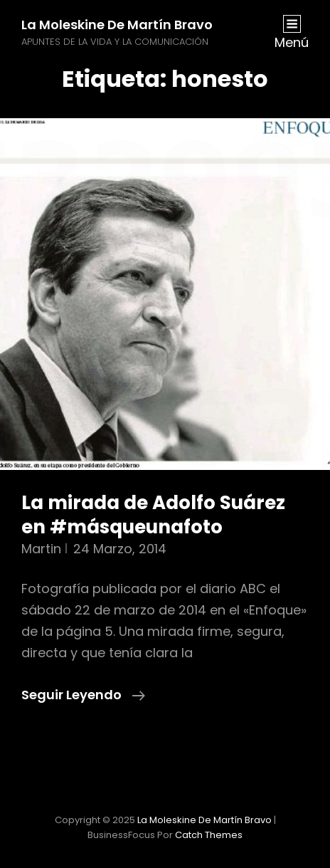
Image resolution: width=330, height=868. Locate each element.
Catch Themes (209, 835)
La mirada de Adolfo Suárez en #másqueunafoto (153, 515)
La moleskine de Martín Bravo (117, 25)
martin (41, 549)
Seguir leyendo (83, 695)
